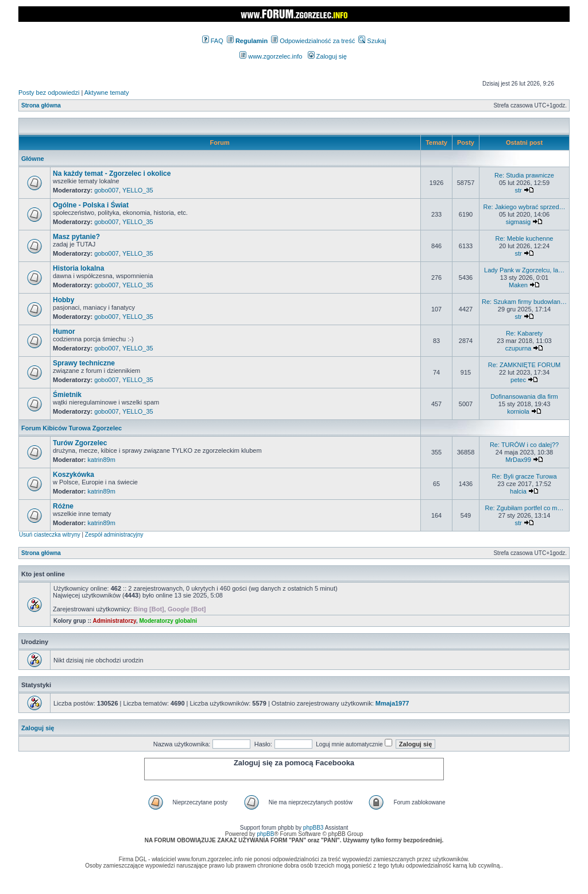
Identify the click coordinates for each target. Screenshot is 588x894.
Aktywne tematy (107, 93)
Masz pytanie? (76, 237)
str (518, 190)
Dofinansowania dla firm (524, 396)
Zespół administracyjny (114, 535)
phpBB (265, 834)
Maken (518, 285)
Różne (63, 506)
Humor (64, 332)
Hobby (63, 300)
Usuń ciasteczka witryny (50, 535)
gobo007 (107, 190)
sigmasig (518, 222)
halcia (518, 491)
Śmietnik (67, 395)
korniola (518, 411)
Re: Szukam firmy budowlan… (524, 302)
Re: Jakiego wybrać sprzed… (524, 207)
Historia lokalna (78, 268)
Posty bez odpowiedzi (49, 93)
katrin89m (102, 460)
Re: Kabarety (524, 333)
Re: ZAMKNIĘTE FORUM (525, 365)
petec (518, 380)
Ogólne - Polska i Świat (91, 205)
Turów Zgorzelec (80, 443)
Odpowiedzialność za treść (313, 41)
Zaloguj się (327, 56)
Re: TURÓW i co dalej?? (524, 445)
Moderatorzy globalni (168, 621)
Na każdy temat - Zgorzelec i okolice (112, 174)
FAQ (213, 41)
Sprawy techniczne (84, 363)
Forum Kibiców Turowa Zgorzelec (71, 428)
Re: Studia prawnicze (524, 175)
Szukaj (372, 41)
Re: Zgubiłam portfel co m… (525, 508)
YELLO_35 (138, 190)
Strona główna (41, 105)
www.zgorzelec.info (271, 56)
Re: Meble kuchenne (525, 238)
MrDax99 (518, 460)
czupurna (518, 348)
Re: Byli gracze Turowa (524, 476)
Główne (33, 159)
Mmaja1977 (392, 703)
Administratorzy (115, 621)
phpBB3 (314, 828)
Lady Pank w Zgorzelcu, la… (524, 270)
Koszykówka (73, 475)
